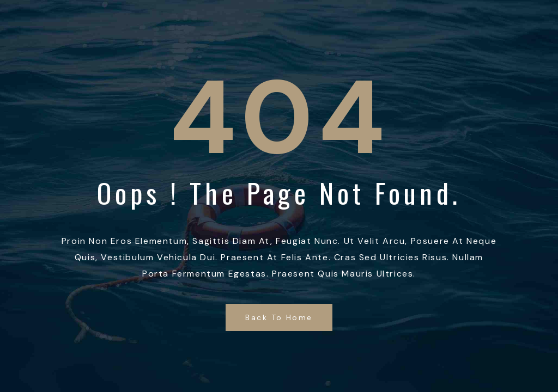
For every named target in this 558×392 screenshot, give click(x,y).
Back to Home (279, 317)
